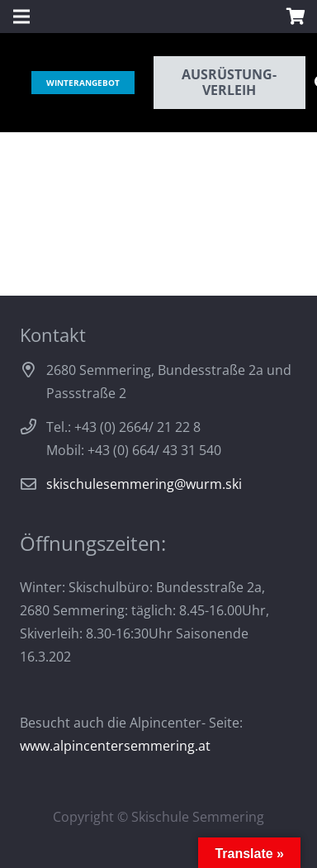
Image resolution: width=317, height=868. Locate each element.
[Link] (25, 83)
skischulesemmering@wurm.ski (144, 484)
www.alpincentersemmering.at (115, 746)
